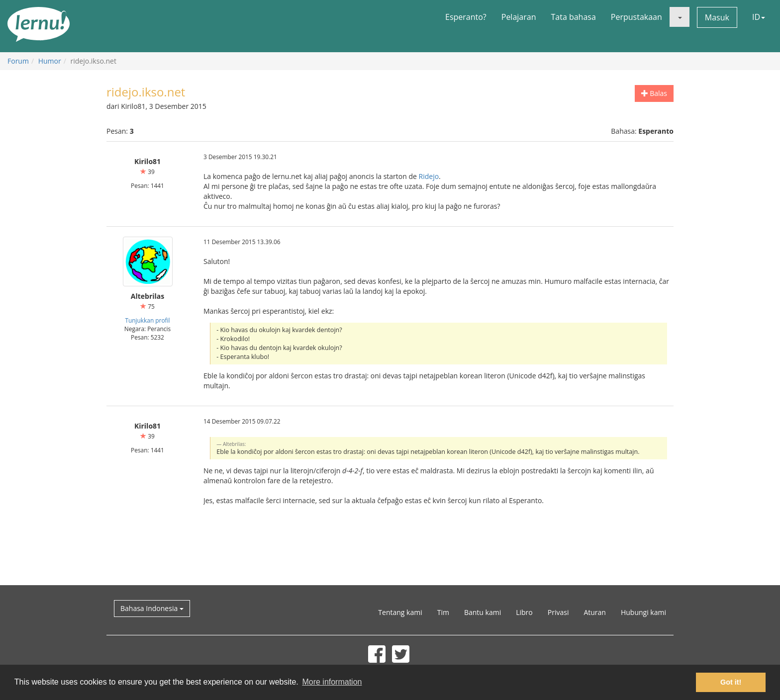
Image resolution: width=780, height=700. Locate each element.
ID (759, 17)
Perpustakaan (636, 17)
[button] (680, 17)
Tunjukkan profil (147, 320)
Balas (654, 93)
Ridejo (429, 176)
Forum (18, 61)
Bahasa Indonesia (152, 608)
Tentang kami (400, 612)
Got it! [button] (731, 682)
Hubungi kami (643, 612)
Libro (524, 612)
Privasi (558, 612)
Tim (443, 612)
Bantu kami (483, 612)
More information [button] (332, 682)
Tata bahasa (573, 17)
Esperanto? (466, 17)
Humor (50, 61)
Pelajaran (519, 17)
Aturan (595, 612)
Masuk (717, 17)
